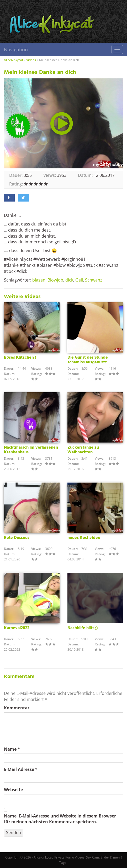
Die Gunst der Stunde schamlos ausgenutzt (88, 360)
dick (69, 280)
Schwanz (94, 280)
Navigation (16, 49)
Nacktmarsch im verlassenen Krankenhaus (31, 450)
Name (10, 749)
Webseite (13, 790)
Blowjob (55, 280)
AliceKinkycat (14, 60)
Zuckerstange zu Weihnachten (83, 450)
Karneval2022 (17, 628)
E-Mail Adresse (19, 769)
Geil (79, 280)
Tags (63, 863)
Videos (31, 60)
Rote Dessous (17, 538)
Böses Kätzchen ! (20, 358)
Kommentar (17, 708)
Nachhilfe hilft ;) (83, 628)
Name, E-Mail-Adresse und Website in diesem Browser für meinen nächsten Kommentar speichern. (60, 819)
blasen (39, 280)
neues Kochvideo (84, 538)
